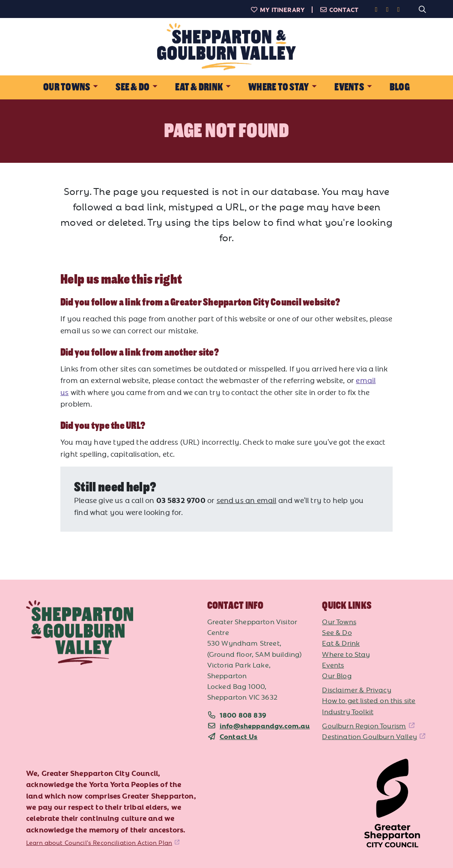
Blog (400, 87)
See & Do (337, 632)
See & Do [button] (133, 87)
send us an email (247, 500)
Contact (339, 9)
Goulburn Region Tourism (364, 725)
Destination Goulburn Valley (370, 736)
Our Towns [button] (67, 87)
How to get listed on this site (369, 700)
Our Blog (337, 675)
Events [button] (349, 87)
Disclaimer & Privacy (356, 689)
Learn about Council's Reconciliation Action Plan (99, 842)
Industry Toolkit (348, 711)
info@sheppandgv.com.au (265, 725)
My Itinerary (277, 9)
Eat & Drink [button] (199, 87)
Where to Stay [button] (279, 87)
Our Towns (339, 621)
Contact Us (239, 736)
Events (333, 664)
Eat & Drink (341, 643)
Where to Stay (346, 654)
